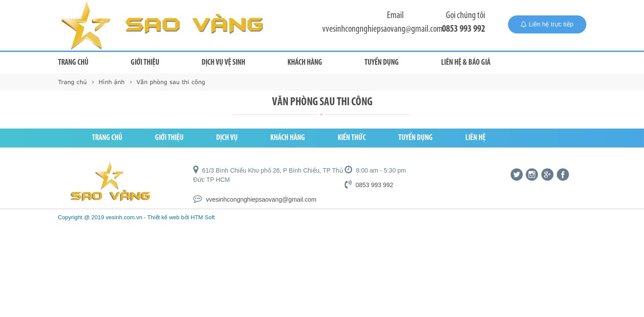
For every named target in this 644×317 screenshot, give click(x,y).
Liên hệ (475, 138)
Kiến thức (352, 138)
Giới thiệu (145, 63)
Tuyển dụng (382, 63)
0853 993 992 (464, 29)
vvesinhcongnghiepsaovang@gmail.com (383, 29)
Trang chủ (73, 63)
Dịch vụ (227, 138)
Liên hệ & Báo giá (466, 63)
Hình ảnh (112, 82)
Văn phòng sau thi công (171, 82)
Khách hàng (305, 63)
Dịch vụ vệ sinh (223, 63)
